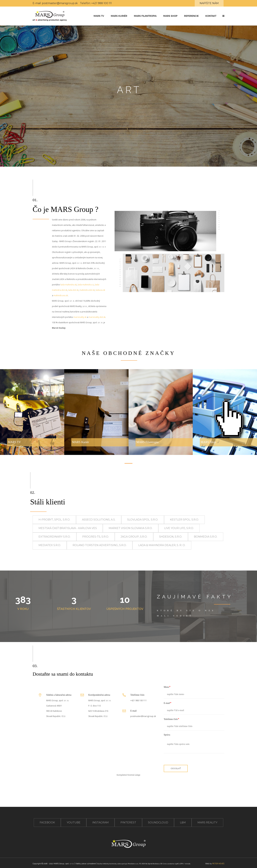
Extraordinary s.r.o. (54, 537)
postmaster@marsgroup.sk (60, 3)
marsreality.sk (80, 317)
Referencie (191, 16)
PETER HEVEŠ (218, 864)
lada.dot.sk (73, 290)
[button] (223, 16)
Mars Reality (207, 822)
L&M (183, 822)
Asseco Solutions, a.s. (99, 520)
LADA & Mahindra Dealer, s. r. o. (162, 545)
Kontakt (211, 16)
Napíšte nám (209, 3)
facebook (47, 822)
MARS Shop (170, 16)
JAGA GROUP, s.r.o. (134, 537)
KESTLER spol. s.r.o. (184, 520)
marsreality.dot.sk (97, 317)
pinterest (128, 822)
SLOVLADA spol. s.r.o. (143, 520)
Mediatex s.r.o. (50, 545)
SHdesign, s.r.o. (171, 537)
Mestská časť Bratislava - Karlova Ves (68, 528)
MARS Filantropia (145, 16)
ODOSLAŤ (176, 768)
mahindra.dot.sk (87, 290)
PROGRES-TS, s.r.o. (96, 537)
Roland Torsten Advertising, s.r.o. (100, 545)
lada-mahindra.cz (86, 285)
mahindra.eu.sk (61, 295)
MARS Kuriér (119, 16)
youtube (74, 822)
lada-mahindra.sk (69, 285)
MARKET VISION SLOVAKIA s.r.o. (131, 528)
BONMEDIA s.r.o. (206, 537)
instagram (100, 822)
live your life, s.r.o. (179, 528)
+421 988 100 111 (102, 3)
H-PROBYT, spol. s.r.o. (54, 520)
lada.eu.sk (100, 290)
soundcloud (158, 822)
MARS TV (99, 16)
